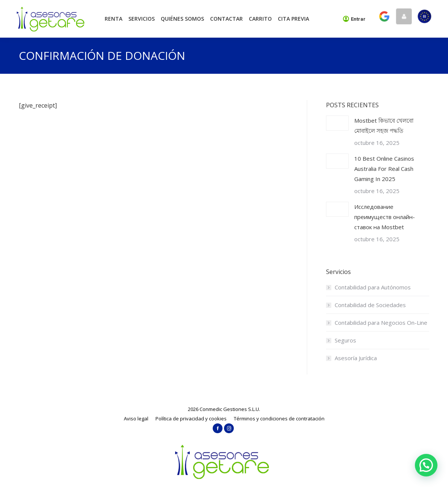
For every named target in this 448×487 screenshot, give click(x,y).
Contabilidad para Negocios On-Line (381, 323)
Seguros (345, 340)
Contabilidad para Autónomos (373, 287)
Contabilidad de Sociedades (370, 305)
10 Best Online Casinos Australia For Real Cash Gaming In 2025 (384, 169)
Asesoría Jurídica (356, 358)
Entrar (354, 19)
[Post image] (337, 123)
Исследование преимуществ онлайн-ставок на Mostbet (385, 217)
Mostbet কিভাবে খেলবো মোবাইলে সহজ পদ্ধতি (384, 126)
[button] (426, 465)
